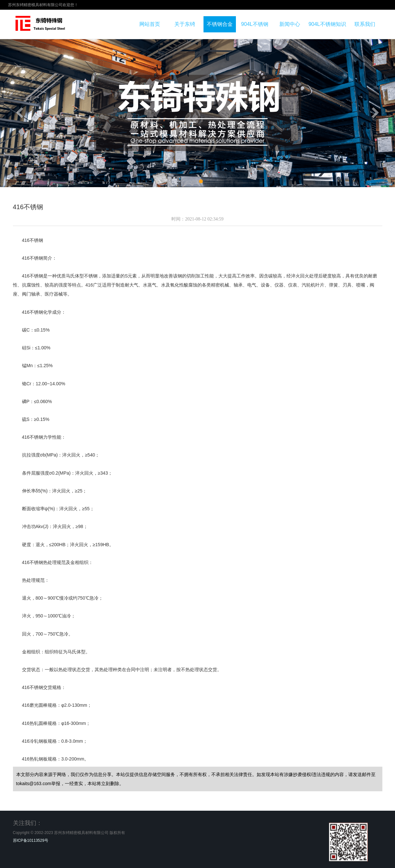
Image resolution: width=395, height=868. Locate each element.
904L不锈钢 (255, 24)
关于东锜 (185, 24)
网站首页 (150, 24)
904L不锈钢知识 (327, 24)
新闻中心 (290, 24)
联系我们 (365, 24)
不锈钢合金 (220, 24)
